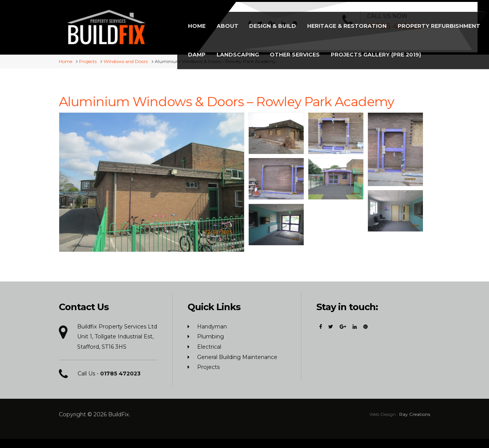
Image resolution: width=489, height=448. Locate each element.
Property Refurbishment (271, 22)
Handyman (212, 325)
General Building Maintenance (237, 356)
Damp (330, 22)
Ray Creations (415, 413)
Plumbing (210, 336)
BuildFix (119, 413)
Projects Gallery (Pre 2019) (275, 50)
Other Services (425, 22)
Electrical (209, 346)
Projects (208, 366)
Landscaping (370, 22)
